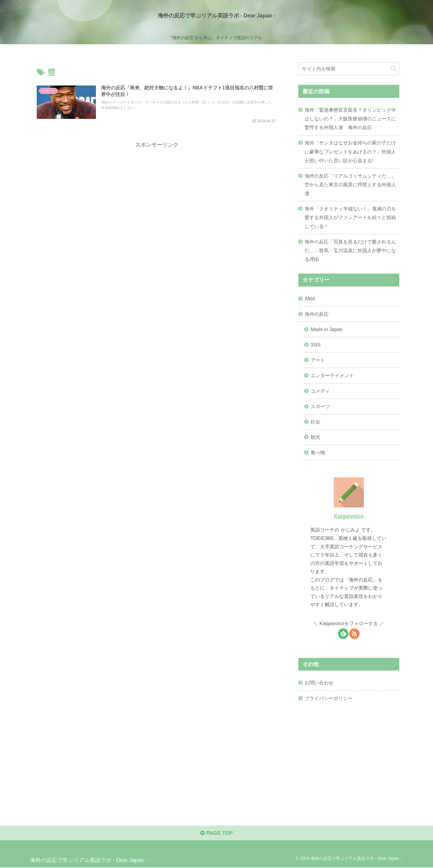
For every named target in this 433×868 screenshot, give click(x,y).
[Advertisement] (157, 192)
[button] (393, 68)
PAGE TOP (216, 834)
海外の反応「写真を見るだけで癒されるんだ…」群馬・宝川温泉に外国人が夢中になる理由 (350, 250)
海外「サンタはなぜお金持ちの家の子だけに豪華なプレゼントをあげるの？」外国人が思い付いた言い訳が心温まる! (350, 151)
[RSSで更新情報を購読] (354, 633)
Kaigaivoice (349, 516)
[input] (349, 69)
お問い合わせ (319, 683)
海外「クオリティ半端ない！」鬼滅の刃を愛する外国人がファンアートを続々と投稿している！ (350, 217)
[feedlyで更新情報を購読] (343, 633)
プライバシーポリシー (329, 698)
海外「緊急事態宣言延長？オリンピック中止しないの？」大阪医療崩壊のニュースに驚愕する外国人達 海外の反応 (350, 119)
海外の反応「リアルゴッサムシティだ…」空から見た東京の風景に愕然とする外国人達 (350, 184)
